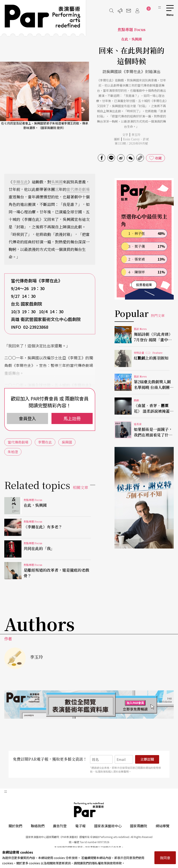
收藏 (158, 158)
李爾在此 (20, 182)
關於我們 (15, 826)
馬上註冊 (72, 418)
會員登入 (27, 418)
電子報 (80, 826)
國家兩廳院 (139, 826)
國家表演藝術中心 (108, 826)
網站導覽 (163, 826)
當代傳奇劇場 (78, 189)
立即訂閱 (147, 759)
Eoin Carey (131, 139)
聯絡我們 (38, 826)
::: (160, 7)
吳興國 (57, 182)
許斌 (146, 139)
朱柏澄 (13, 452)
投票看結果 (144, 285)
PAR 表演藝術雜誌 (89, 810)
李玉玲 (136, 135)
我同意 (165, 858)
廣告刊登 (60, 826)
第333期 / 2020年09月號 (131, 143)
